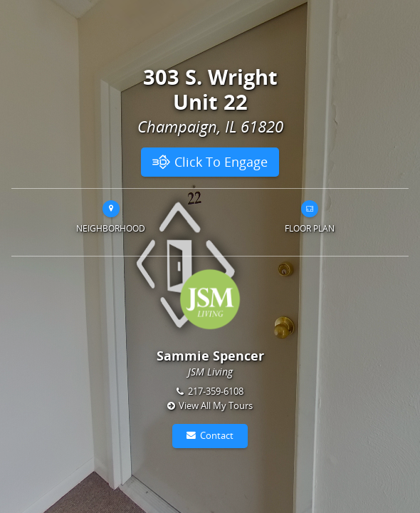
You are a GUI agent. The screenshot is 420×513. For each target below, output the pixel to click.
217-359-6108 (216, 391)
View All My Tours (216, 405)
